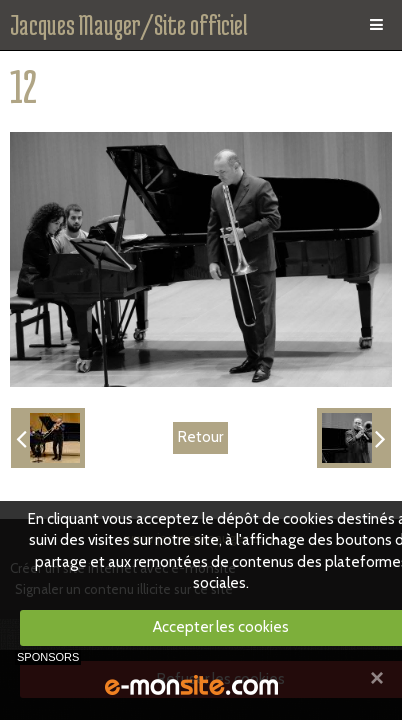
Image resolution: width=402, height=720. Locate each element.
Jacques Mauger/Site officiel (129, 25)
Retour (200, 437)
